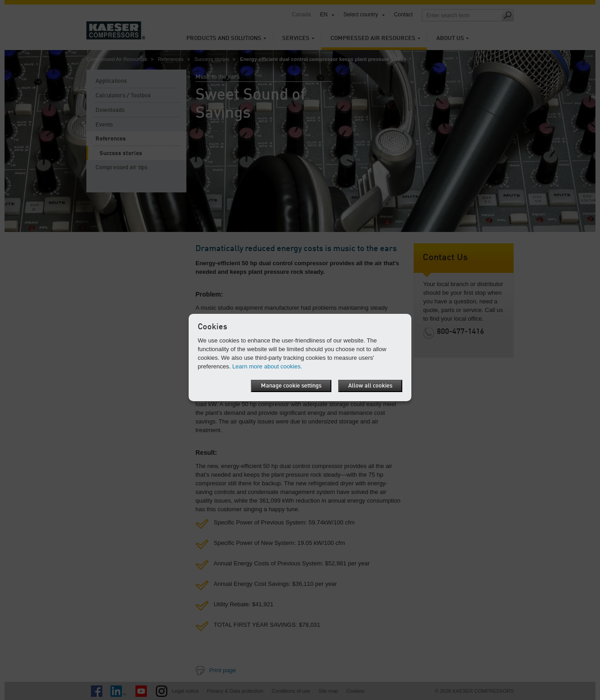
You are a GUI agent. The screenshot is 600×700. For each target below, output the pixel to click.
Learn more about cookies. (267, 366)
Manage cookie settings (291, 386)
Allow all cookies (370, 386)
